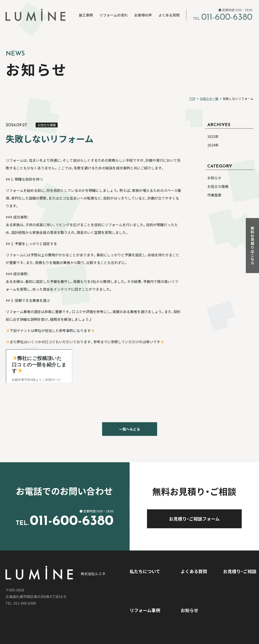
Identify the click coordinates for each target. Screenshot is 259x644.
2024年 (213, 145)
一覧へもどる (130, 429)
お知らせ (189, 610)
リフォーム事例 (145, 610)
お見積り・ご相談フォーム (205, 519)
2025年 (213, 136)
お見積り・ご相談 (240, 571)
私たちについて (145, 571)
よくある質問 (194, 571)
